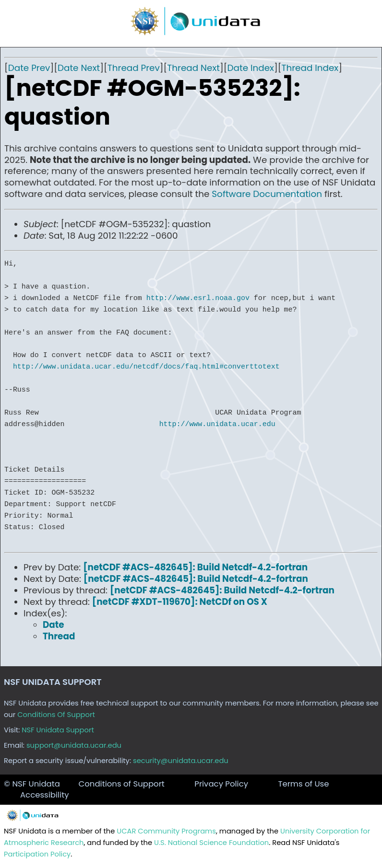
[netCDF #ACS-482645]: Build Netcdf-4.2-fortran (195, 567)
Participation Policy (37, 854)
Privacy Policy (221, 784)
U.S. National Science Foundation (211, 843)
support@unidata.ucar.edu (74, 745)
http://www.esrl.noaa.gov (198, 298)
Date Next (79, 68)
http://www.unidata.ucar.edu (217, 424)
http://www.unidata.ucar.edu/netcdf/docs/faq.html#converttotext (146, 367)
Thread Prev (134, 68)
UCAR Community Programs (166, 831)
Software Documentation (267, 194)
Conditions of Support (121, 784)
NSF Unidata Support (58, 730)
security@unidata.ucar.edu (181, 761)
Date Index (251, 68)
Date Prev (29, 68)
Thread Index (310, 68)
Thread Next (193, 68)
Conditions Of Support (56, 715)
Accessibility (45, 795)
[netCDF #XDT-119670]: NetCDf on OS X (180, 602)
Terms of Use (303, 784)
